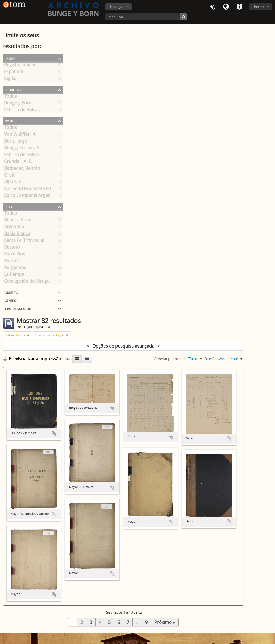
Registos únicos (20, 66)
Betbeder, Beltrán (22, 169)
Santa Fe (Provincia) (24, 241)
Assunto (11, 292)
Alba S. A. (13, 183)
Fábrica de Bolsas (22, 111)
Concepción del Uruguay (29, 282)
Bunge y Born (18, 104)
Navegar (117, 7)
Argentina (14, 228)
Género (11, 300)
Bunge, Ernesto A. (22, 149)
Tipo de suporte (18, 308)
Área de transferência (212, 7)
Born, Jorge (15, 142)
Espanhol (14, 73)
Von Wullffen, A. (20, 135)
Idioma (226, 7)
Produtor (13, 89)
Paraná (11, 262)
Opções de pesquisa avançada (123, 346)
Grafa (10, 176)
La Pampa (14, 275)
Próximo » (165, 622)
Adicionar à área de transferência (54, 434)
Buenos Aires (18, 221)
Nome (9, 121)
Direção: (211, 359)
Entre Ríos (15, 255)
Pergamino (15, 268)
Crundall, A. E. (18, 162)
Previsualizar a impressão (32, 359)
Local (9, 206)
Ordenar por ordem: (170, 359)
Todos (10, 97)
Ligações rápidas (239, 7)
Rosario (12, 248)
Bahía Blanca (17, 234)
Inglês (10, 79)
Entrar (259, 7)
